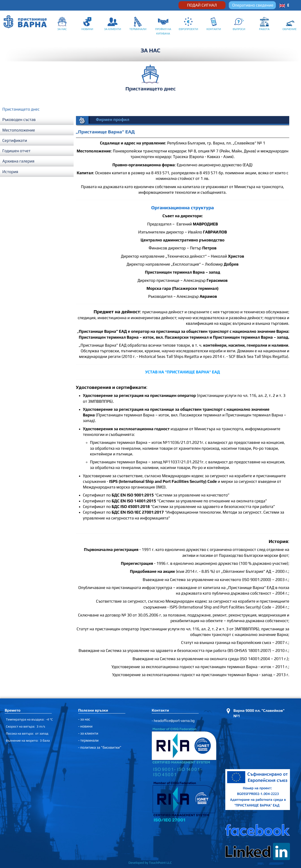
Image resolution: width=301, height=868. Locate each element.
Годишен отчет (16, 151)
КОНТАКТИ (214, 29)
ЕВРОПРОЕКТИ (188, 29)
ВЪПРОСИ (239, 29)
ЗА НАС (62, 29)
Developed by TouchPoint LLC (150, 863)
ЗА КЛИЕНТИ (113, 29)
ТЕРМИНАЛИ (138, 29)
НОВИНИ (87, 29)
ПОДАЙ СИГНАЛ (202, 5)
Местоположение (19, 130)
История (10, 172)
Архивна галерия (18, 161)
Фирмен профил (113, 119)
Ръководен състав (19, 120)
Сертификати (15, 140)
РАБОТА (264, 29)
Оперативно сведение (253, 5)
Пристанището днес (21, 109)
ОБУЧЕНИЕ (289, 29)
